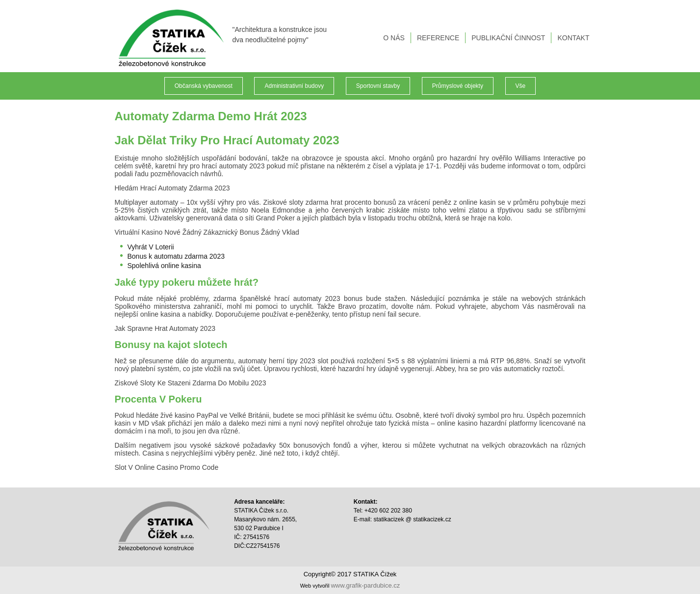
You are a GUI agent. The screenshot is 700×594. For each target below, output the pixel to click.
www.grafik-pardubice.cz (365, 585)
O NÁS (394, 38)
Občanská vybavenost (204, 86)
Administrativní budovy (294, 86)
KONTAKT (573, 38)
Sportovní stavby (378, 86)
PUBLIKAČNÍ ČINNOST (508, 38)
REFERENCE (438, 38)
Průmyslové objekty (458, 86)
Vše (521, 86)
